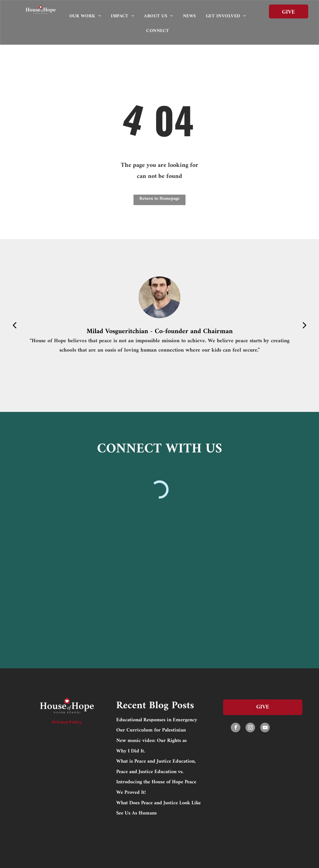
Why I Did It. (131, 750)
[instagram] (250, 728)
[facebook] (236, 728)
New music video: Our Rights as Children (151, 740)
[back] (14, 326)
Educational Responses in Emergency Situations (157, 719)
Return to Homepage (159, 199)
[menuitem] (87, 16)
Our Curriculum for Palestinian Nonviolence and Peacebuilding (151, 729)
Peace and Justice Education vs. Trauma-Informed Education (150, 771)
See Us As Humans (136, 812)
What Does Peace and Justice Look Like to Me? (159, 802)
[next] (305, 326)
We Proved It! (131, 792)
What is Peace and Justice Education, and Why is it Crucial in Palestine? (156, 761)
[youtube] (265, 728)
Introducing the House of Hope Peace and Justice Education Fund (156, 781)
